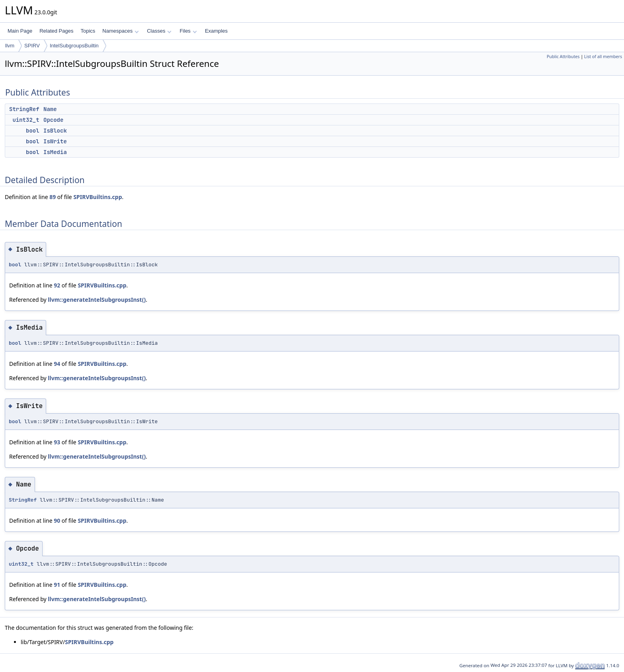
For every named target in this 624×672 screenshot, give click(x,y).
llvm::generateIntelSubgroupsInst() (97, 300)
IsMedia (55, 152)
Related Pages (56, 31)
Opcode (53, 120)
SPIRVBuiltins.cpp (97, 197)
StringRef (24, 109)
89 (53, 197)
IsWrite (55, 141)
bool (33, 131)
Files (188, 31)
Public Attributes (563, 57)
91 (57, 585)
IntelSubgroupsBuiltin (74, 46)
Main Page (20, 31)
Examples (216, 31)
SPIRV (32, 46)
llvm (10, 46)
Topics (88, 31)
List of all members (603, 57)
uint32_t (26, 120)
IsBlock (55, 131)
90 (57, 521)
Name (50, 109)
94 (57, 364)
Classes (159, 31)
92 (57, 285)
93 (57, 442)
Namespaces (120, 31)
